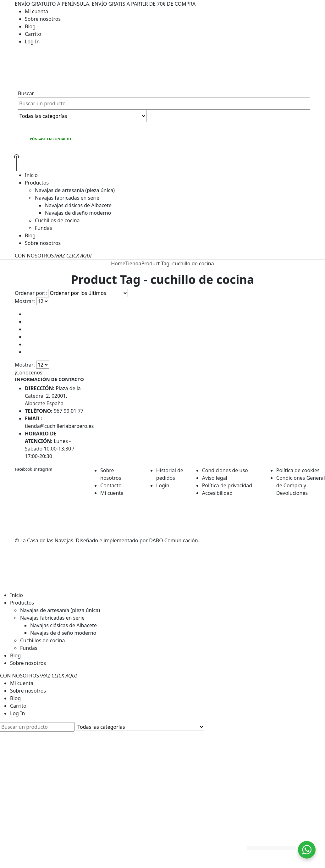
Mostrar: (25, 301)
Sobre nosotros (43, 19)
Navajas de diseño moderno (78, 213)
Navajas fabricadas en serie (67, 198)
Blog (30, 26)
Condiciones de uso (225, 470)
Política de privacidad (227, 485)
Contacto (111, 485)
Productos (37, 183)
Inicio (31, 175)
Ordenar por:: (31, 293)
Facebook (24, 469)
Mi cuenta (36, 11)
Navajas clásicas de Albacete (78, 205)
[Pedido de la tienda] (88, 293)
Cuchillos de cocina (57, 220)
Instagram (43, 469)
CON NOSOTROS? (53, 256)
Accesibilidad (217, 493)
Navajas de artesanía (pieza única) (75, 190)
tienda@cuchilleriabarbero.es (59, 426)
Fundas (44, 228)
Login (163, 485)
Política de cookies (298, 470)
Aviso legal (215, 478)
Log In (32, 41)
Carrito (33, 34)
